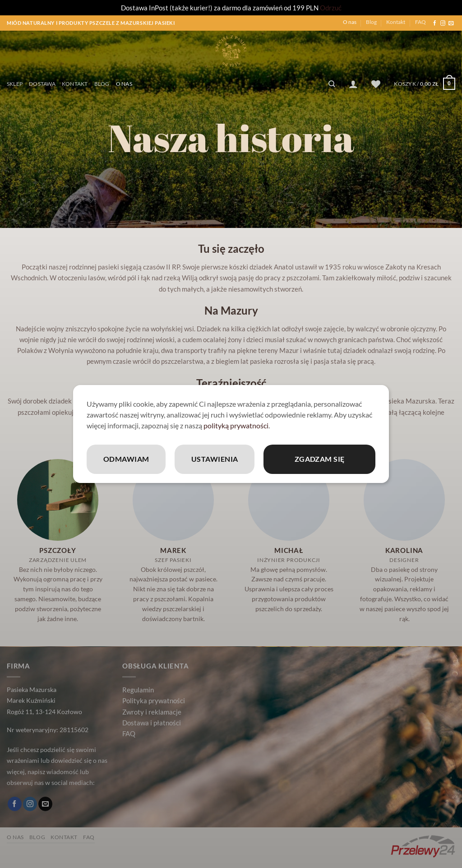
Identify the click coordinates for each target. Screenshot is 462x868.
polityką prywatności (236, 425)
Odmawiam (126, 459)
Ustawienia (215, 459)
